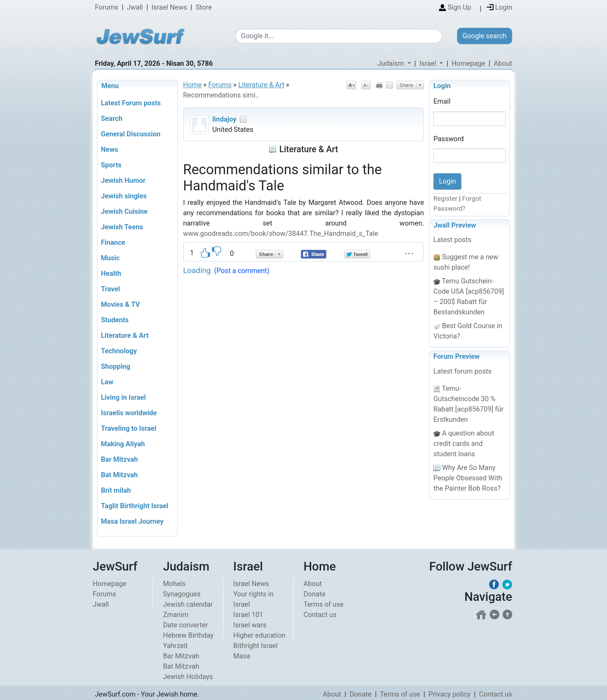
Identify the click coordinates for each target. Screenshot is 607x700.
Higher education (259, 636)
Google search (484, 36)
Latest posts (452, 240)
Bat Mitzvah (181, 667)
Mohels (174, 584)
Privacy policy (449, 694)
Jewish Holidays (188, 677)
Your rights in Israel (253, 599)
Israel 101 (248, 615)
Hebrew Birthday (188, 636)
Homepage (468, 63)
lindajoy (224, 119)
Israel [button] (429, 63)
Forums (107, 8)
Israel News (169, 8)
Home (192, 85)
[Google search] (339, 36)
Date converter (185, 625)
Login (442, 86)
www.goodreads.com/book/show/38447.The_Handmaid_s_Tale (281, 233)
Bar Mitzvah (181, 656)
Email (442, 101)
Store (204, 8)
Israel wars (250, 625)
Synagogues (182, 594)
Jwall (135, 8)
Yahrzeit (175, 646)
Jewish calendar (188, 605)
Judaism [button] (392, 63)
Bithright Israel (255, 646)
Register (446, 199)
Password (449, 138)
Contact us (320, 615)
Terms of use (323, 605)
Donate (315, 594)
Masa (242, 656)
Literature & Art (261, 85)
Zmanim (176, 615)
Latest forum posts (463, 371)
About (503, 63)
